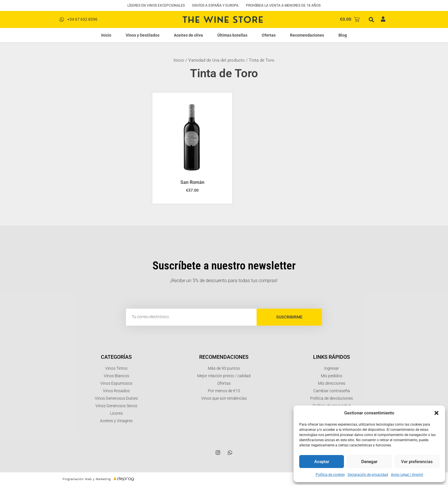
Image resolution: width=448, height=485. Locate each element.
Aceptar (322, 462)
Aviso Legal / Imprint (407, 475)
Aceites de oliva (188, 35)
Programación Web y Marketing (87, 479)
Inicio (106, 35)
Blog (343, 35)
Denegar (369, 462)
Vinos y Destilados (143, 35)
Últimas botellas (232, 35)
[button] (436, 413)
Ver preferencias (417, 462)
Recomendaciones (307, 35)
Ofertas (269, 35)
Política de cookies (330, 475)
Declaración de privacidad (368, 475)
